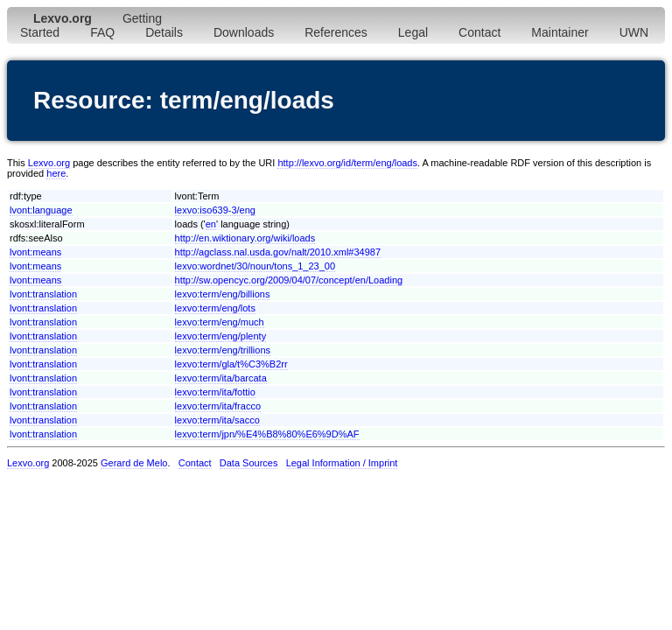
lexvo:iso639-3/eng (215, 210)
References (336, 32)
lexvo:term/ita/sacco (217, 420)
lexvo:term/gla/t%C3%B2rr (231, 364)
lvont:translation (43, 294)
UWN (634, 32)
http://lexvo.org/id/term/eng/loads (347, 163)
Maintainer (560, 32)
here (56, 173)
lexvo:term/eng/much (220, 322)
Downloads (244, 32)
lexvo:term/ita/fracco (218, 406)
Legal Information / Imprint (342, 463)
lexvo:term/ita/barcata (221, 378)
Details (164, 32)
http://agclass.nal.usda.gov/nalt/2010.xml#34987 (278, 252)
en (211, 224)
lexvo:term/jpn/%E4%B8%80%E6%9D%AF (267, 434)
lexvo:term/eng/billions (223, 294)
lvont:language (41, 210)
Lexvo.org (49, 163)
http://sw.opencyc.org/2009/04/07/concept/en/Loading (289, 280)
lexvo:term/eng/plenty (221, 336)
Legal (413, 32)
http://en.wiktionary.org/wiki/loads (245, 238)
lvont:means (35, 252)
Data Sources (249, 463)
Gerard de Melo (134, 463)
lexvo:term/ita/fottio (215, 392)
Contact (479, 32)
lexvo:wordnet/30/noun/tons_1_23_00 (255, 266)
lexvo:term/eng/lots (215, 308)
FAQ (102, 32)
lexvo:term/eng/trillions (223, 350)
